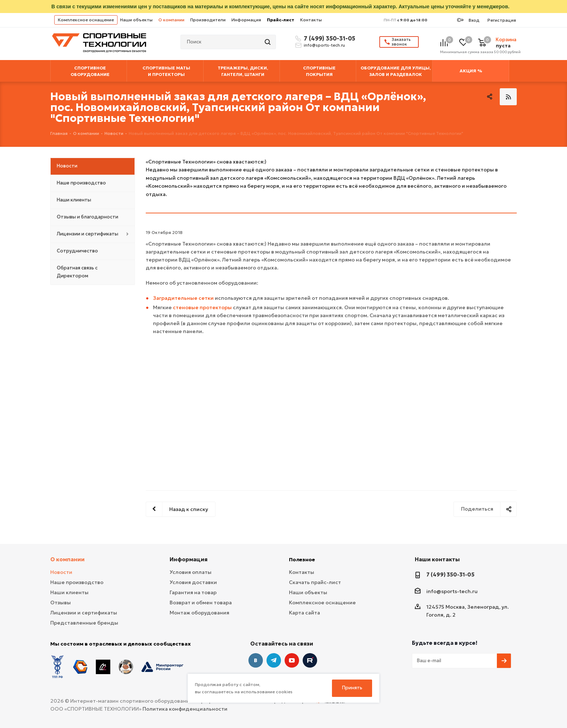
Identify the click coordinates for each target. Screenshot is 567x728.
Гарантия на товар (193, 592)
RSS (508, 97)
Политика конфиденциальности (185, 709)
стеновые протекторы (202, 307)
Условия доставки (193, 582)
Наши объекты (136, 20)
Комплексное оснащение (86, 20)
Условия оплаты (191, 572)
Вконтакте (256, 660)
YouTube (292, 660)
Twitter (310, 660)
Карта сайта (304, 613)
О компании (171, 20)
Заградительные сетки (183, 298)
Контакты (311, 20)
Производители (208, 20)
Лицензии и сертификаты (84, 613)
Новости (61, 572)
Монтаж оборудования (199, 613)
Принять (352, 688)
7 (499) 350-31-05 (328, 38)
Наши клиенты (69, 592)
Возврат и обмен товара (201, 603)
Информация (246, 20)
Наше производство (77, 582)
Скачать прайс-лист (315, 582)
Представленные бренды (84, 623)
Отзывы (61, 603)
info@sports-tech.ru (324, 45)
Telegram (274, 660)
